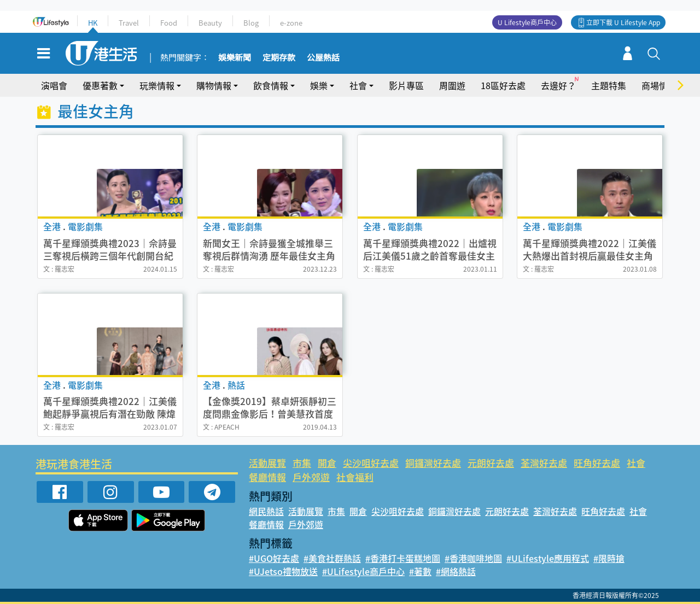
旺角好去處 (597, 463)
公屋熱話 (323, 58)
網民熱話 (266, 511)
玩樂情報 (157, 85)
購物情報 (214, 85)
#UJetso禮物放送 (283, 571)
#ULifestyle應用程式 (548, 558)
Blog (251, 23)
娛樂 (319, 85)
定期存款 (279, 58)
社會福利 (355, 477)
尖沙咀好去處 (371, 463)
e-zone (291, 23)
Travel (129, 23)
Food (169, 23)
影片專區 (406, 85)
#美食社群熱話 (332, 558)
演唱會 (54, 85)
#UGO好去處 (274, 558)
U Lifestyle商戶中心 (527, 22)
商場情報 (659, 85)
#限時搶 (609, 558)
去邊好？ (558, 85)
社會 (358, 85)
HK (93, 23)
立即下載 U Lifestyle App (623, 22)
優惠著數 (100, 85)
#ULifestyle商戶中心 (363, 571)
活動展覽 (267, 463)
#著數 (420, 571)
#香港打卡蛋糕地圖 (403, 558)
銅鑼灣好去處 (433, 463)
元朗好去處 (491, 463)
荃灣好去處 (544, 463)
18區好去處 (503, 85)
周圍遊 (452, 85)
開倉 (327, 463)
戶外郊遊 (311, 477)
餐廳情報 (267, 477)
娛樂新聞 (235, 58)
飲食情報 (271, 85)
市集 (302, 463)
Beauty (210, 23)
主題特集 (609, 85)
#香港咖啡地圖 (473, 558)
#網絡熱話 (456, 571)
